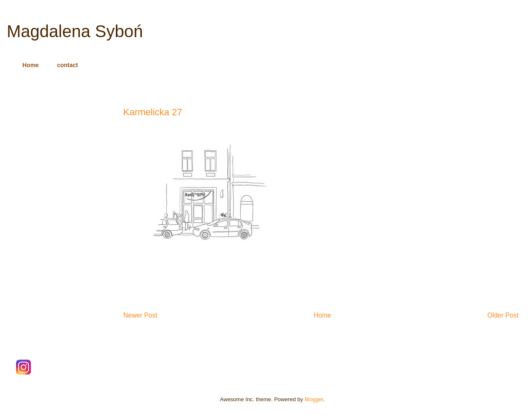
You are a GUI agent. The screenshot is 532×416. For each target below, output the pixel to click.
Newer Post (140, 315)
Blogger (314, 399)
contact (68, 65)
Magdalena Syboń (75, 31)
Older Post (503, 315)
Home (31, 65)
